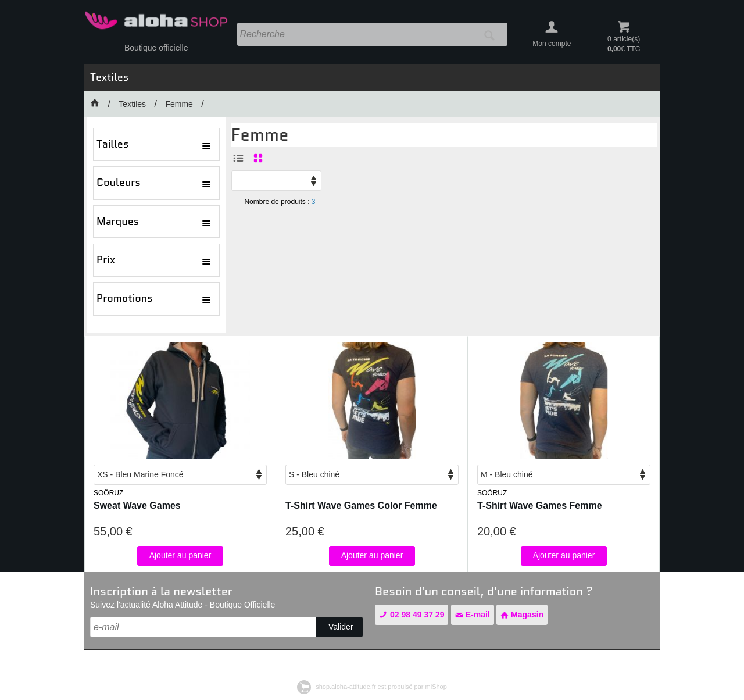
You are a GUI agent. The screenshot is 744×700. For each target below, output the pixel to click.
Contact (285, 661)
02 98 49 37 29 (412, 615)
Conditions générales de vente (210, 661)
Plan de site (330, 661)
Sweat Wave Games (137, 506)
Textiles (109, 77)
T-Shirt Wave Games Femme (540, 506)
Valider (341, 627)
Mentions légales (119, 661)
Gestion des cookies (395, 661)
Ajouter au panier (180, 555)
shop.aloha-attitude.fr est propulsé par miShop (372, 687)
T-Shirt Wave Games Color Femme (361, 506)
